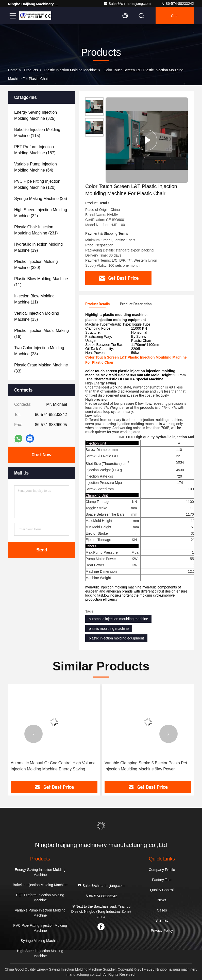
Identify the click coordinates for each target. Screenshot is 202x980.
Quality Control (162, 890)
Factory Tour (162, 880)
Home (13, 70)
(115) (37, 133)
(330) (36, 265)
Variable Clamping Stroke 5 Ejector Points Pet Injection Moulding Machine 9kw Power (146, 766)
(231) (36, 230)
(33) (41, 368)
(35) (41, 199)
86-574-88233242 (177, 4)
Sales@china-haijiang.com (127, 4)
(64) (36, 167)
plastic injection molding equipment (116, 638)
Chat (175, 16)
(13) (37, 316)
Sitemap (162, 920)
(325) (36, 115)
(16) (41, 334)
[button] (33, 734)
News (162, 900)
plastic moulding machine (109, 629)
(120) (37, 184)
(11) (41, 282)
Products (31, 70)
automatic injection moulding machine (118, 619)
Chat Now (41, 455)
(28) (39, 351)
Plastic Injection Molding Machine (71, 70)
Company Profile (162, 870)
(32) (41, 213)
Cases (162, 910)
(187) (35, 150)
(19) (38, 247)
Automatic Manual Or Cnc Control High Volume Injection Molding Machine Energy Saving (53, 766)
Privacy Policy (162, 931)
